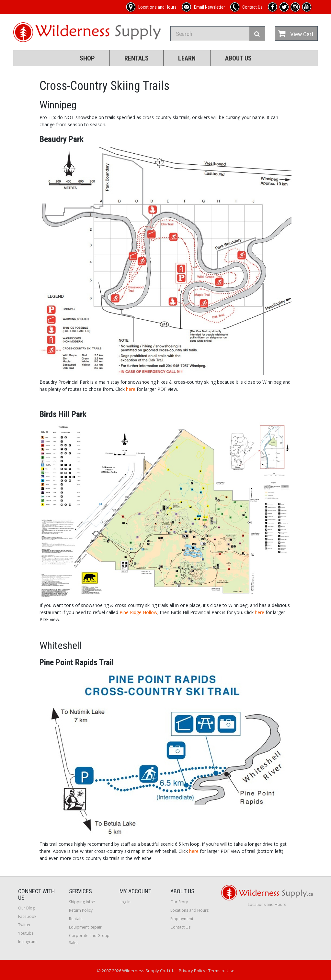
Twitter (24, 925)
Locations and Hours (189, 910)
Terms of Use (221, 971)
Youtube (26, 933)
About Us (238, 58)
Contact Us (180, 927)
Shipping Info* (82, 902)
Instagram (27, 942)
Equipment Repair (85, 927)
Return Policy (81, 910)
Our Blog (26, 908)
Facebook (27, 916)
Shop (87, 58)
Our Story (179, 902)
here (131, 389)
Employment (182, 919)
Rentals (137, 58)
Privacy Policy (192, 971)
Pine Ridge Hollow (138, 612)
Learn (187, 58)
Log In (125, 902)
